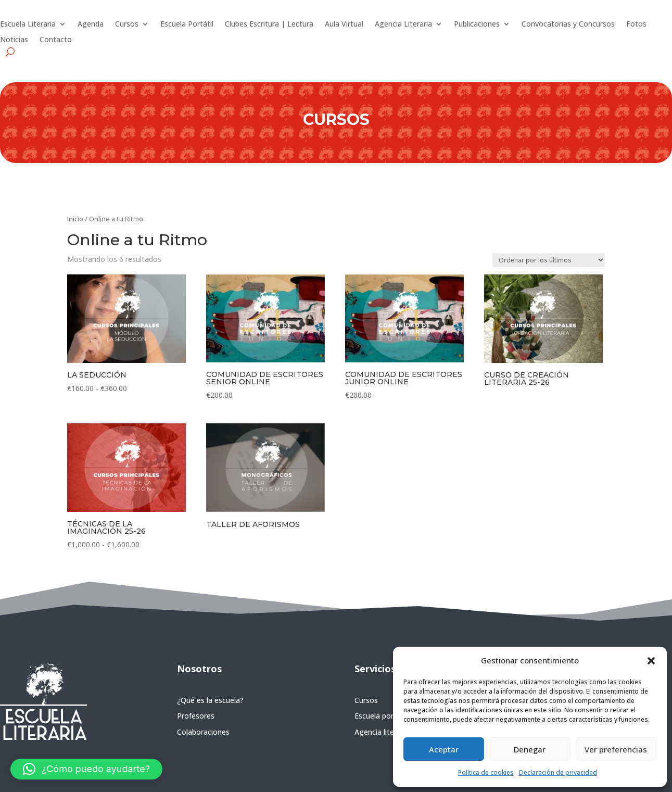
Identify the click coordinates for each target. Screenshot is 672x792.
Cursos (127, 24)
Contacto (56, 40)
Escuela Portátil (187, 24)
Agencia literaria (382, 732)
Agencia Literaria (403, 24)
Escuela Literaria (28, 24)
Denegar (530, 749)
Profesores (196, 716)
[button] (651, 661)
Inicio (75, 219)
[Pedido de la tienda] (549, 260)
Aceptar (444, 749)
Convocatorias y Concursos (568, 24)
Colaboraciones (203, 732)
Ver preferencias (616, 749)
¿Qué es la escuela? (210, 700)
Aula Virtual (344, 24)
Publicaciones (477, 24)
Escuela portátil (381, 716)
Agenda (91, 24)
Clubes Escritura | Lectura (269, 24)
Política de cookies (486, 772)
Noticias (14, 40)
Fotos (636, 24)
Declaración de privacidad (558, 772)
